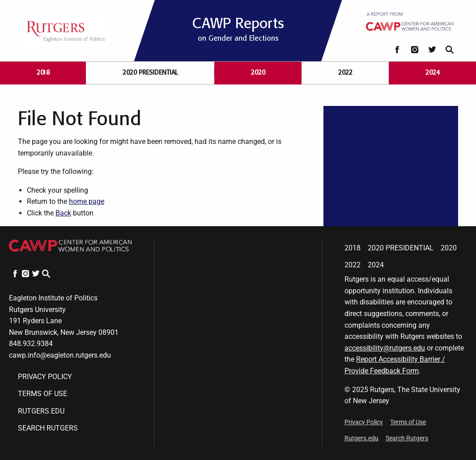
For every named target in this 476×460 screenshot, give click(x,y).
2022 (345, 73)
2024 (433, 73)
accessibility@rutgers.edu (385, 348)
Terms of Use (42, 394)
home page (87, 201)
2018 (43, 73)
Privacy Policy (45, 377)
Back (63, 213)
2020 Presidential (150, 73)
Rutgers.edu (41, 411)
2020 (258, 73)
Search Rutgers (48, 428)
